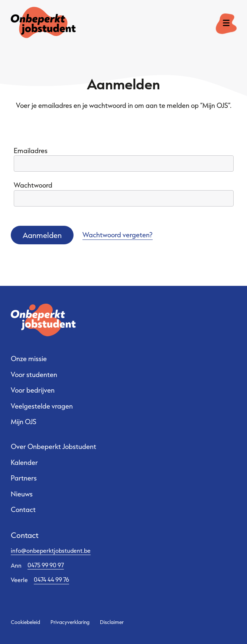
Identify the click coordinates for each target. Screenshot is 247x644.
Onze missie (29, 359)
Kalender (24, 462)
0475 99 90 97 (46, 565)
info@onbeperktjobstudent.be (51, 550)
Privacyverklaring (70, 622)
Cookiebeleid (25, 622)
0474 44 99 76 (51, 579)
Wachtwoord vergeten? (118, 235)
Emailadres (31, 151)
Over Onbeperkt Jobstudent (53, 446)
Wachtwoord (33, 185)
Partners (24, 478)
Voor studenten (34, 374)
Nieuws (22, 494)
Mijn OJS (24, 422)
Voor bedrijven (33, 390)
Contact (23, 509)
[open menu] (226, 24)
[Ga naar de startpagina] (35, 24)
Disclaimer (112, 622)
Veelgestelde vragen (42, 406)
